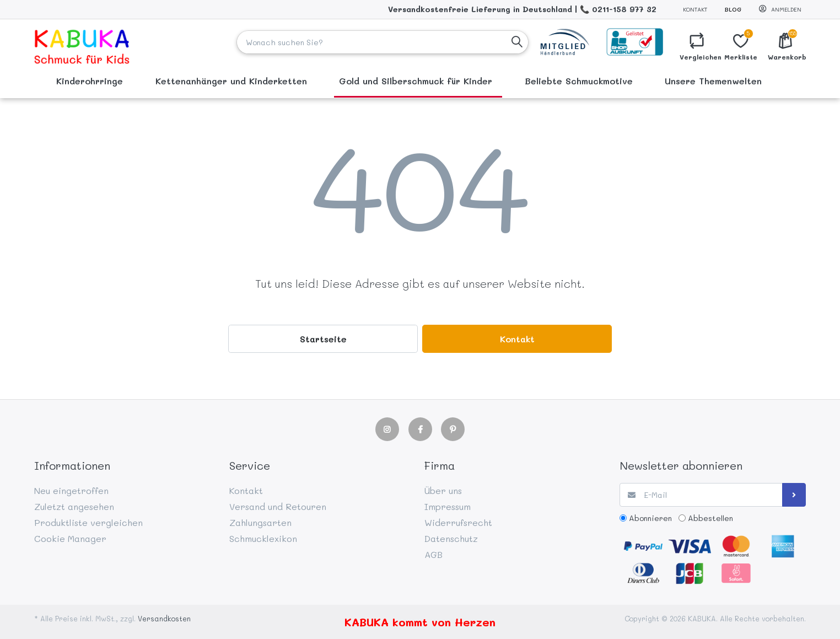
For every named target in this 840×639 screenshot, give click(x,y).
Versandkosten (164, 619)
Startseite (323, 339)
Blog (733, 9)
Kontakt (695, 9)
